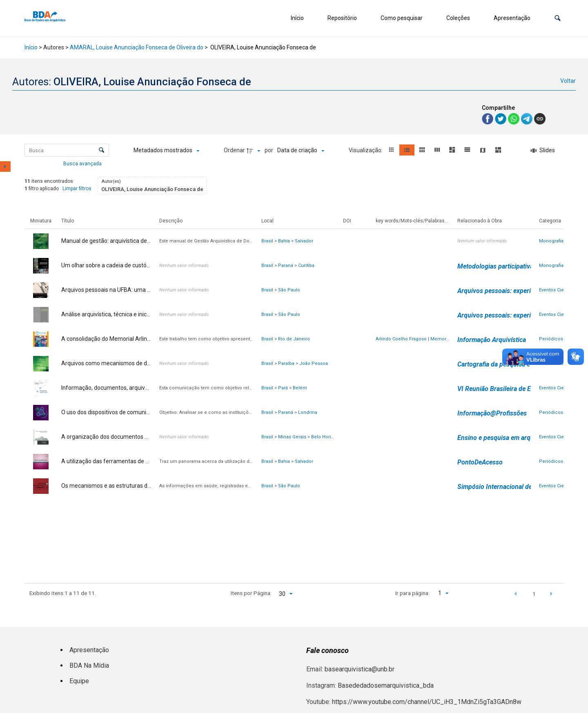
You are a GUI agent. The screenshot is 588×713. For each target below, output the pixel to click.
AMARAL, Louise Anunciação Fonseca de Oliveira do (137, 47)
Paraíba (286, 363)
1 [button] (534, 594)
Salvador (304, 241)
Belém (300, 388)
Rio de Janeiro (294, 339)
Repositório (342, 18)
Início (297, 18)
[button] (558, 18)
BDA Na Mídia (89, 665)
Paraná (286, 265)
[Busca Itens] (67, 150)
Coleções (458, 18)
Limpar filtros (77, 189)
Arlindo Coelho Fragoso (401, 339)
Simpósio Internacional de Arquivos (508, 487)
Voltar (568, 81)
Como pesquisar (402, 18)
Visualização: (366, 150)
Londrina (308, 412)
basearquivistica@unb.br (360, 669)
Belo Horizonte (327, 437)
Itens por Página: (251, 593)
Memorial (441, 339)
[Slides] (543, 151)
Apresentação (512, 18)
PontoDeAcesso (480, 462)
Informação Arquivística (492, 340)
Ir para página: (412, 593)
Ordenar (234, 150)
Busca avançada (83, 163)
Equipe (79, 681)
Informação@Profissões (492, 413)
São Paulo (289, 290)
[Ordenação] (301, 151)
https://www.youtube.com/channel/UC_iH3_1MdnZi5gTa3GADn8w (427, 702)
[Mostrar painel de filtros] (5, 167)
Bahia (284, 241)
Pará (283, 388)
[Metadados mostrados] (166, 151)
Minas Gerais (292, 437)
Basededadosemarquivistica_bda (386, 685)
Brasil (267, 241)
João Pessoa (314, 363)
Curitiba (306, 265)
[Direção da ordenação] (254, 151)
